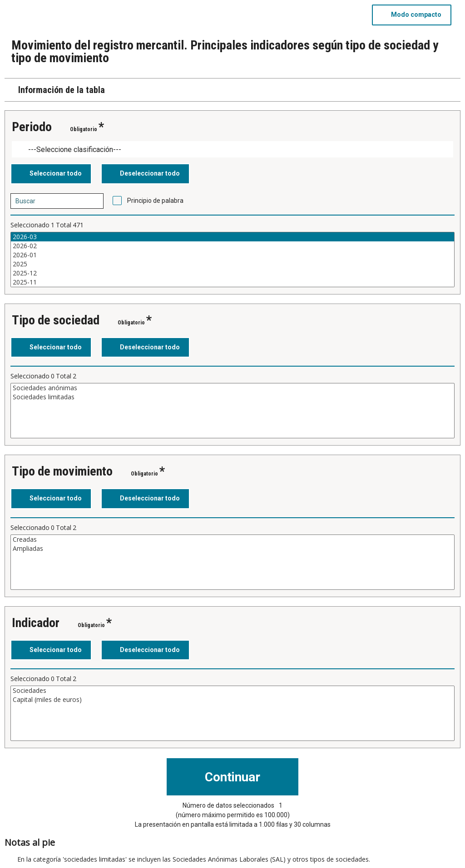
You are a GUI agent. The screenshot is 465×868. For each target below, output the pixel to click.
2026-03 (232, 237)
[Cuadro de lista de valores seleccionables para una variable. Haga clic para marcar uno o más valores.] (232, 260)
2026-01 (232, 255)
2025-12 (232, 273)
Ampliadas (232, 549)
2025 (232, 264)
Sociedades (232, 691)
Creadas (232, 539)
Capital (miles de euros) (232, 700)
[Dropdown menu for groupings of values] (232, 150)
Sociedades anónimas (232, 388)
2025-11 (232, 282)
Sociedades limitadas (232, 397)
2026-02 (232, 246)
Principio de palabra (155, 201)
